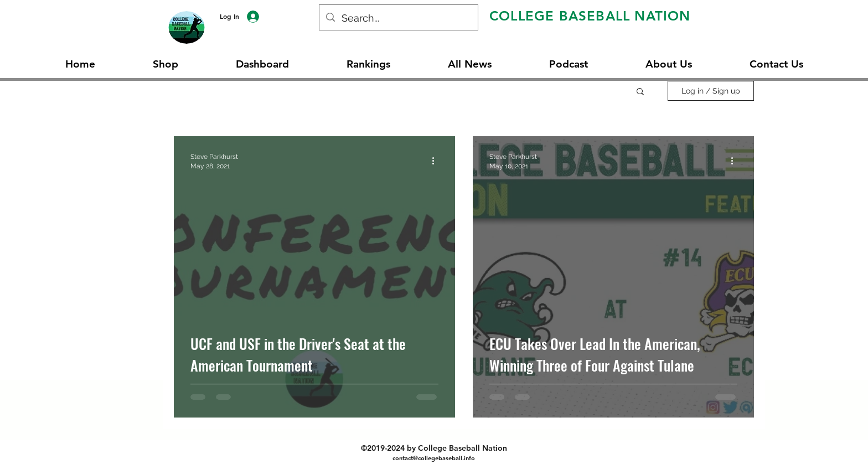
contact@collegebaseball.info (434, 458)
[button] (640, 92)
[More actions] (437, 161)
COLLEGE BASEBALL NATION (590, 16)
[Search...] (398, 18)
